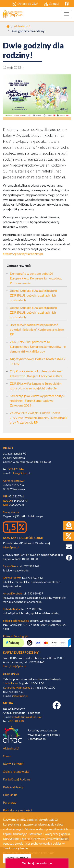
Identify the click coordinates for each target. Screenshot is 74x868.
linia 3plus (11, 674)
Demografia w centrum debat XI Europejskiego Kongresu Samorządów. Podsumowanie (36, 278)
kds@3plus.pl (11, 547)
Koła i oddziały (13, 787)
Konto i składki (13, 764)
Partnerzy (10, 802)
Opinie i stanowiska (16, 771)
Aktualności (22, 26)
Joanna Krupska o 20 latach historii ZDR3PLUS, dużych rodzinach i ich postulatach (33, 295)
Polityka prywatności (17, 810)
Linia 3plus (10, 795)
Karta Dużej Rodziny (17, 779)
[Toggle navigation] (67, 14)
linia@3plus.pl (20, 696)
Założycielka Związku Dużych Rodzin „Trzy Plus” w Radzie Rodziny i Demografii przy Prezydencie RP (38, 418)
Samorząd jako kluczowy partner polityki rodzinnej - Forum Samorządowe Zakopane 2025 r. (37, 400)
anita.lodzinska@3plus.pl (26, 717)
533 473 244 (16, 469)
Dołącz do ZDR (25, 4)
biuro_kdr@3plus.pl (15, 666)
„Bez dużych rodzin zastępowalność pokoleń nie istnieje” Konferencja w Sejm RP (37, 329)
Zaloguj (51, 4)
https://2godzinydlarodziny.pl (23, 254)
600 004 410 (16, 721)
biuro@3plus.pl (21, 473)
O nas (7, 756)
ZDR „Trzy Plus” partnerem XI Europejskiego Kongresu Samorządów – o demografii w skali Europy (38, 346)
